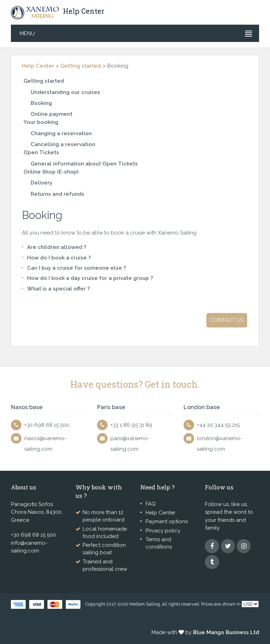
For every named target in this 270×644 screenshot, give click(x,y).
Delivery (41, 183)
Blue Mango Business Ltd (226, 632)
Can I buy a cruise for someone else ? (76, 268)
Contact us (227, 320)
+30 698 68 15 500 (47, 425)
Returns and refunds (57, 194)
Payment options (167, 521)
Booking (41, 103)
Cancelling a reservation (63, 144)
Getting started (81, 66)
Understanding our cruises (65, 92)
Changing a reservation (61, 133)
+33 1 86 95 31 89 (131, 425)
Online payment (52, 114)
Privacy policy (163, 531)
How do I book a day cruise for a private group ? (90, 278)
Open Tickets (41, 152)
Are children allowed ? (57, 247)
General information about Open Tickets (84, 164)
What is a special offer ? (58, 289)
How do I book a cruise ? (59, 258)
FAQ (151, 504)
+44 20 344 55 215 (218, 425)
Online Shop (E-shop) (51, 172)
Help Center (38, 66)
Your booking (41, 122)
